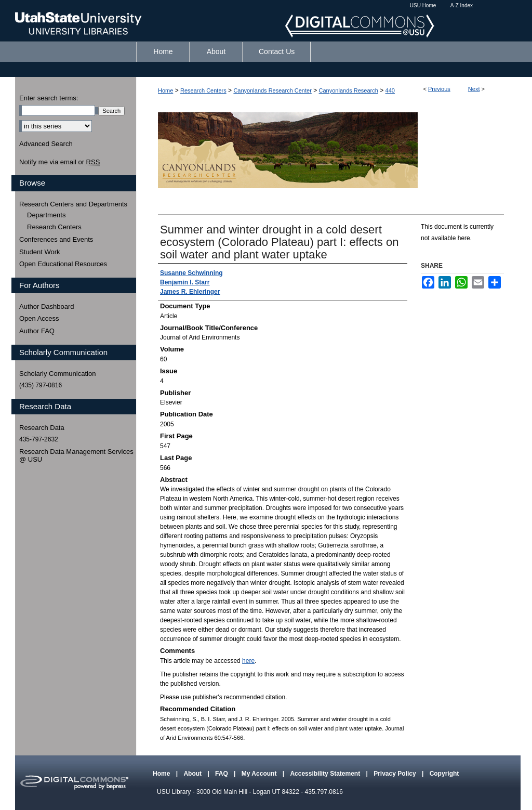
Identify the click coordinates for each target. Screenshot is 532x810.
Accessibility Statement (326, 774)
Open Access (39, 318)
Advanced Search (46, 144)
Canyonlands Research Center (272, 90)
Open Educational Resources (63, 264)
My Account (260, 774)
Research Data (42, 428)
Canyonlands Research (349, 90)
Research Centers (203, 90)
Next (474, 89)
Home (165, 90)
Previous (439, 89)
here (248, 661)
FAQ (222, 774)
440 (390, 90)
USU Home (423, 5)
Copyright (444, 774)
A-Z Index (462, 5)
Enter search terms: (49, 98)
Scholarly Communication (57, 374)
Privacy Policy (396, 774)
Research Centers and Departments (73, 204)
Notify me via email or (59, 162)
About (193, 774)
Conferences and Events (56, 239)
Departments (46, 215)
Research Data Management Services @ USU (76, 456)
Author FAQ (37, 331)
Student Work (40, 252)
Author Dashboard (47, 306)
